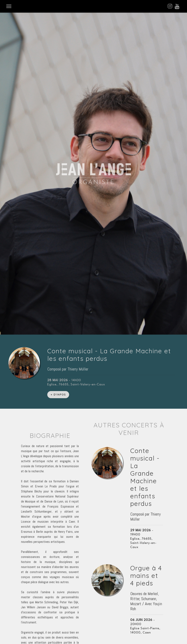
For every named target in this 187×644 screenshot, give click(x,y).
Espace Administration (93, 632)
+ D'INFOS (58, 148)
